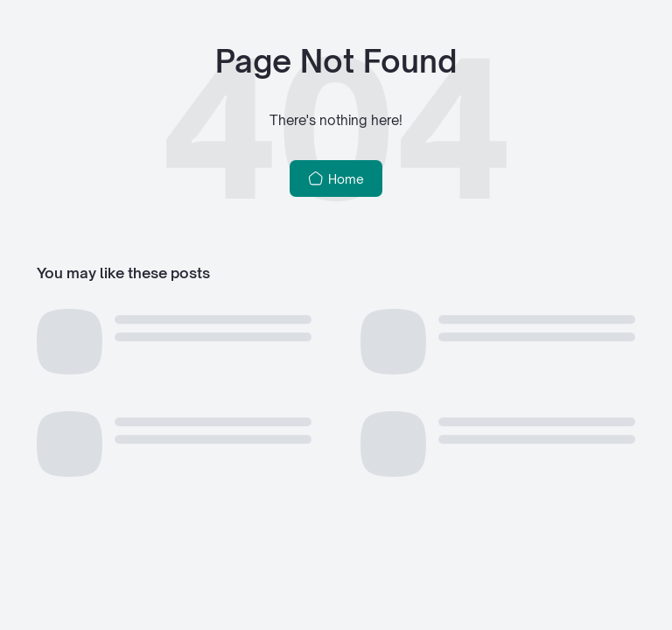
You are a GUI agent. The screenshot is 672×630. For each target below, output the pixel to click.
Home (336, 178)
